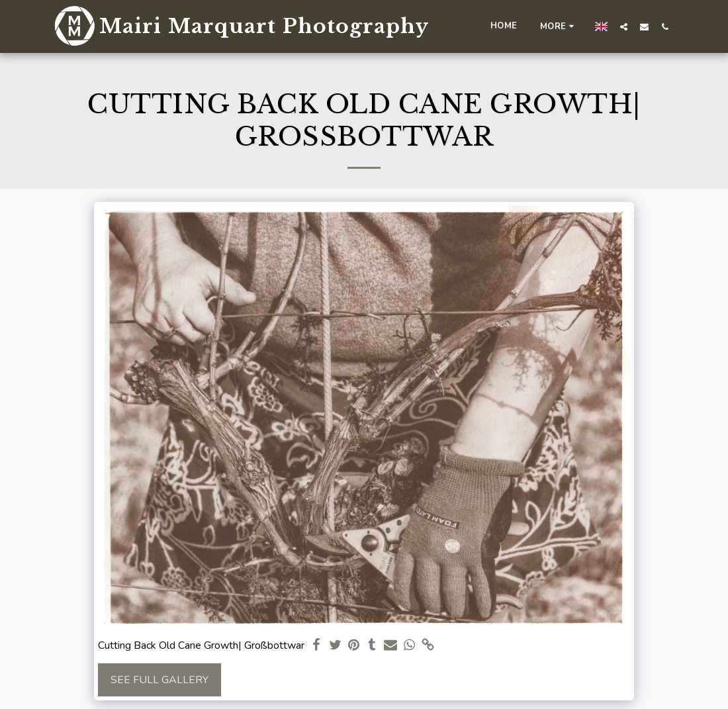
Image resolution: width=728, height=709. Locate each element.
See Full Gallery (159, 680)
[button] (624, 26)
